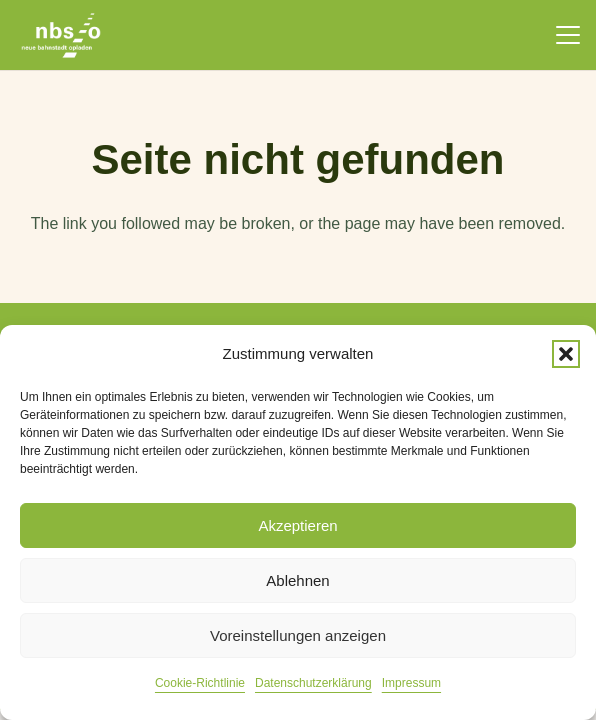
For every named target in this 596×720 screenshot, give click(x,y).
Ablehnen (297, 580)
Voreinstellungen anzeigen (298, 635)
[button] (566, 354)
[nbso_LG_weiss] (61, 35)
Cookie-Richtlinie (200, 683)
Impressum (411, 683)
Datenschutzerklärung (313, 683)
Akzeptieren (297, 525)
